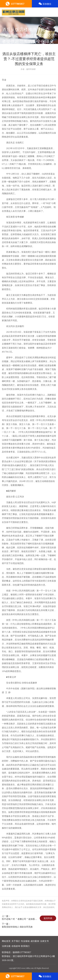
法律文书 (44, 941)
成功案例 (35, 941)
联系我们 (25, 946)
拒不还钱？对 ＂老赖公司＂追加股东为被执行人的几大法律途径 (20, 919)
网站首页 (6, 941)
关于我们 (16, 941)
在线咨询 (16, 946)
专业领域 (25, 941)
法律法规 (6, 946)
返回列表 (48, 918)
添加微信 (45, 4)
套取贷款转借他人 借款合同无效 (17, 927)
